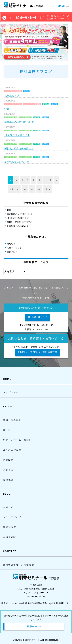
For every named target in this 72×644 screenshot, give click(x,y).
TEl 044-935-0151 (38, 317)
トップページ (11, 392)
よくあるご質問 (12, 450)
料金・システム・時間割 (17, 440)
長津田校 (27, 91)
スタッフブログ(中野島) (13, 104)
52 (39, 189)
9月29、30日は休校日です (19, 149)
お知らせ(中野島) (11, 117)
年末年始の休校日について (19, 122)
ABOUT (8, 407)
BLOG (7, 494)
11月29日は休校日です (17, 135)
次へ (47, 189)
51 (32, 189)
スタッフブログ (14, 248)
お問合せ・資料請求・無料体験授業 (38, 352)
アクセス (8, 470)
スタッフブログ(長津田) (13, 91)
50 (25, 189)
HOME (7, 379)
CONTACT (10, 551)
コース (7, 430)
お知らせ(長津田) (25, 117)
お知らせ (11, 244)
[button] (63, 6)
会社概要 (8, 480)
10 (11, 189)
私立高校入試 (12, 96)
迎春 (7, 109)
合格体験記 (10, 537)
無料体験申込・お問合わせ (19, 565)
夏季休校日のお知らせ (17, 162)
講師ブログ (12, 252)
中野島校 (46, 104)
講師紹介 (8, 460)
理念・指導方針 (12, 420)
